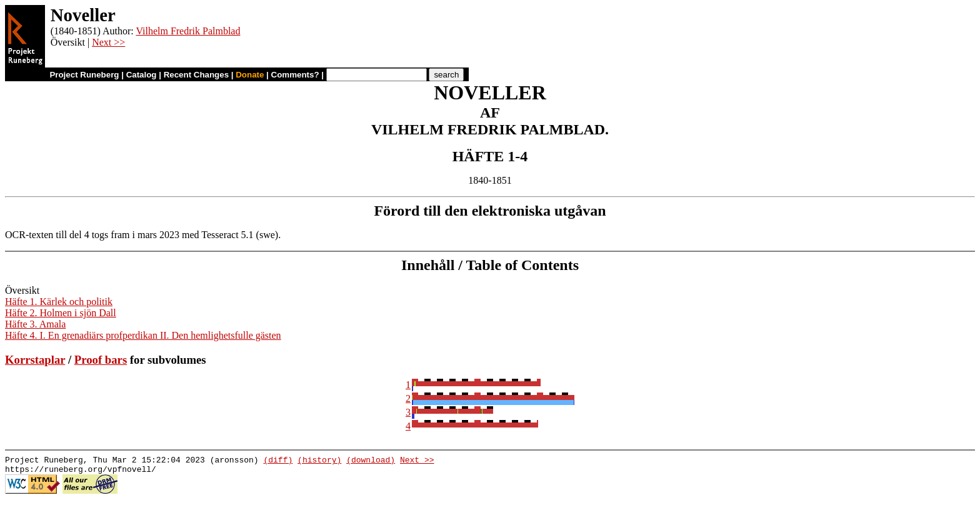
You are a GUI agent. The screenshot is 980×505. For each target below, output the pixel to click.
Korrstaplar (35, 360)
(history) (319, 461)
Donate (250, 75)
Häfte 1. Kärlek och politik (59, 302)
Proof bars (101, 360)
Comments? (295, 75)
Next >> (108, 42)
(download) (371, 461)
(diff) (278, 461)
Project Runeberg (84, 75)
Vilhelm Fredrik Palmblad (188, 31)
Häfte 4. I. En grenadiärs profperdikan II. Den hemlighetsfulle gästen (143, 335)
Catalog (142, 75)
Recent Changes (196, 75)
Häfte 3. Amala (35, 324)
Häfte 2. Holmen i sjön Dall (61, 313)
